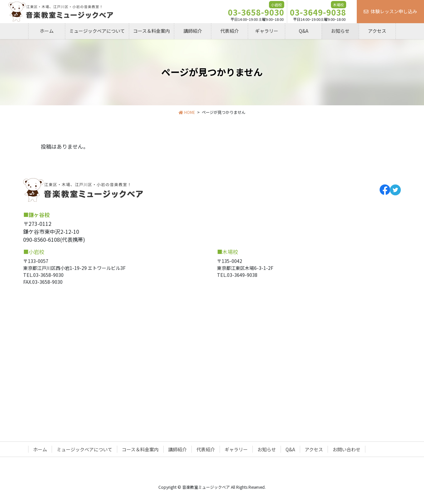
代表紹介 (206, 449)
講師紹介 (178, 449)
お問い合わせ (346, 449)
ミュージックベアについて (84, 449)
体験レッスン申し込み (390, 11)
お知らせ (267, 449)
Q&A (290, 449)
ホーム (40, 449)
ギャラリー (236, 449)
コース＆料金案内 (140, 449)
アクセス (314, 449)
